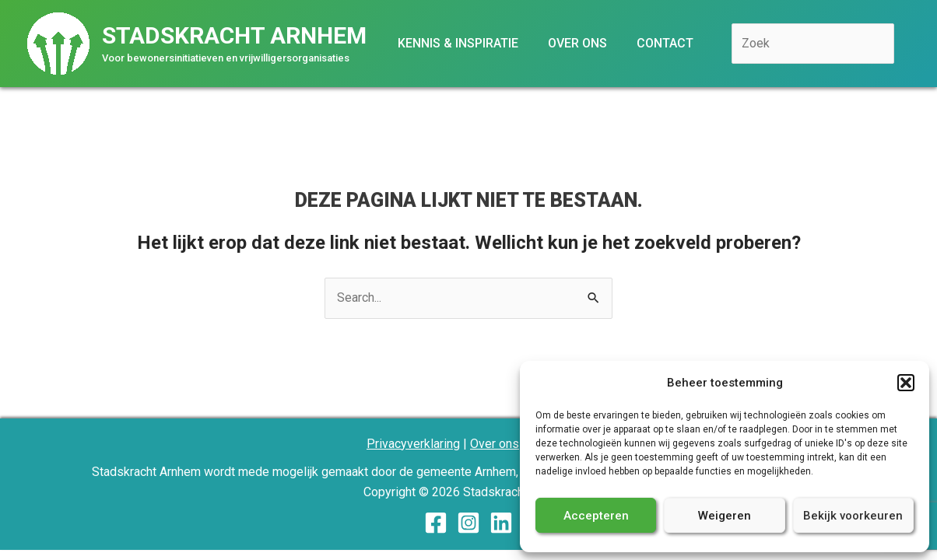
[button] (906, 383)
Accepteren (596, 516)
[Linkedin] (501, 523)
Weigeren (725, 516)
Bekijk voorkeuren (853, 516)
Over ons (495, 444)
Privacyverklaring (413, 444)
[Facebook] (436, 523)
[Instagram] (468, 523)
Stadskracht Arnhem (234, 35)
